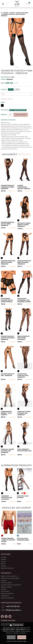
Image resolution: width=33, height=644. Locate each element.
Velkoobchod (5, 596)
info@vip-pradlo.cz (13, 610)
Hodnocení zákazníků (7, 598)
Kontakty (4, 581)
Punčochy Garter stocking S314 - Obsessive (24, 413)
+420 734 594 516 (12, 607)
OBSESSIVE (10, 79)
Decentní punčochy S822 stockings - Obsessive (8, 262)
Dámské (6, 13)
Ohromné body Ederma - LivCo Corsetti (6, 413)
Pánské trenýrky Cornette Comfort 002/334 (8, 540)
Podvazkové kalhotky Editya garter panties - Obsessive (7, 300)
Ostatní (12, 13)
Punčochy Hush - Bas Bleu (23, 497)
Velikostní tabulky (7, 99)
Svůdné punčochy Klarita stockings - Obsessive (8, 338)
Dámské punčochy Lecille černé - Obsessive (8, 224)
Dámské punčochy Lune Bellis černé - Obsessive (8, 187)
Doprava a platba (6, 583)
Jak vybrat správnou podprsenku (11, 585)
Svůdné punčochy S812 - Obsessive (7, 375)
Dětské (3, 566)
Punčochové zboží (22, 13)
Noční (3, 564)
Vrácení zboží (5, 592)
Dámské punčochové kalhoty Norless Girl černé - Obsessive (24, 187)
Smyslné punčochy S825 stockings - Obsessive (24, 262)
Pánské (3, 560)
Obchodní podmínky (7, 594)
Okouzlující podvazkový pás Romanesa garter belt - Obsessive (24, 300)
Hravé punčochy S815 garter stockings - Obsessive (23, 338)
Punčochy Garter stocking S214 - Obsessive (7, 451)
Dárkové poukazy (7, 568)
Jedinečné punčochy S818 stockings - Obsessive (7, 498)
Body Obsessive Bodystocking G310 (24, 450)
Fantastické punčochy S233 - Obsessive (23, 376)
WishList (4, 589)
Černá (2, 105)
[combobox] (16, 94)
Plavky (3, 562)
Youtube (10, 616)
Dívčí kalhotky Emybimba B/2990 (23, 539)
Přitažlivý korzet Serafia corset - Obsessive (24, 225)
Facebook (2, 616)
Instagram (6, 616)
